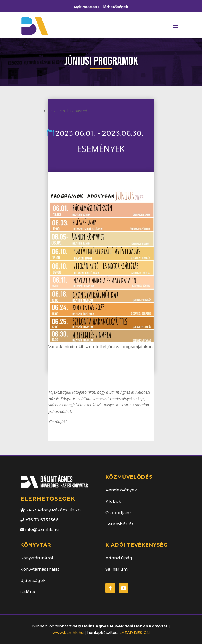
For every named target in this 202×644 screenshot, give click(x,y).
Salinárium (117, 569)
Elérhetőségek (114, 7)
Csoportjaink (119, 513)
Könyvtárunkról (37, 558)
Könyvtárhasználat (40, 569)
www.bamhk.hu (68, 633)
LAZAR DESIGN (135, 633)
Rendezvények (121, 490)
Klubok (113, 501)
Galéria (28, 592)
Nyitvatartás (85, 7)
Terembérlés (120, 524)
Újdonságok (33, 581)
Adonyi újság (119, 558)
